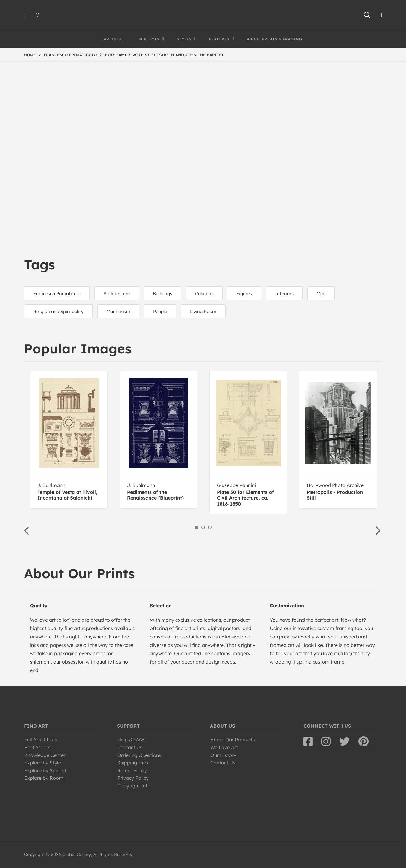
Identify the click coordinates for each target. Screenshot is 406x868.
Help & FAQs (131, 740)
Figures (244, 293)
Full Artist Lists (41, 740)
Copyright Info (134, 786)
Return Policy (132, 770)
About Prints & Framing (275, 39)
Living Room (203, 311)
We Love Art (224, 747)
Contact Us (130, 747)
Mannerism (118, 311)
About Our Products (233, 740)
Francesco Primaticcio (57, 293)
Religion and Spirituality (58, 311)
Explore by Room (44, 778)
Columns (204, 293)
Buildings (162, 293)
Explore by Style (43, 763)
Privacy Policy (133, 778)
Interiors (284, 293)
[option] (69, 440)
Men (321, 293)
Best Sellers (37, 747)
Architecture (117, 293)
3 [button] (210, 527)
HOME (30, 55)
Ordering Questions (139, 755)
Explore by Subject (45, 770)
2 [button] (203, 527)
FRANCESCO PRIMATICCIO (70, 55)
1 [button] (197, 527)
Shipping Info (133, 763)
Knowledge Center (45, 755)
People (160, 311)
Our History (223, 755)
